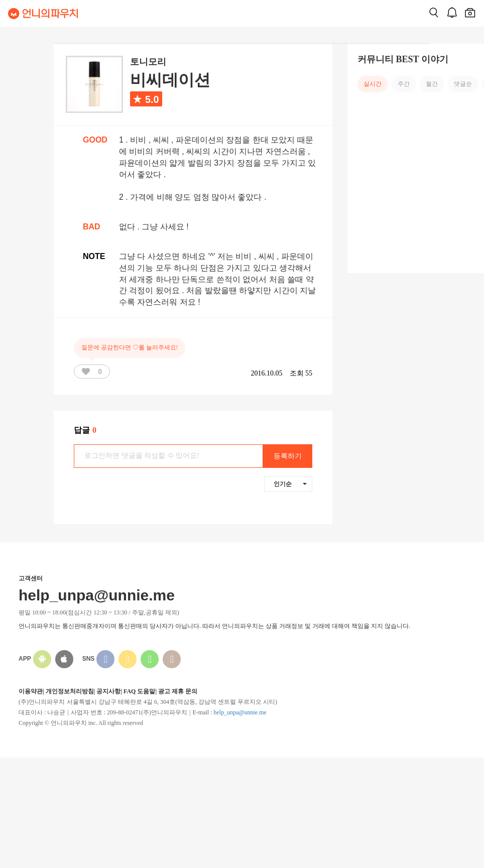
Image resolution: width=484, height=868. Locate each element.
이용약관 (31, 691)
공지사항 (108, 691)
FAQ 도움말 (139, 691)
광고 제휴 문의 (178, 691)
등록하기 (288, 456)
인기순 (290, 484)
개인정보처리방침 (70, 691)
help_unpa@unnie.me (240, 712)
